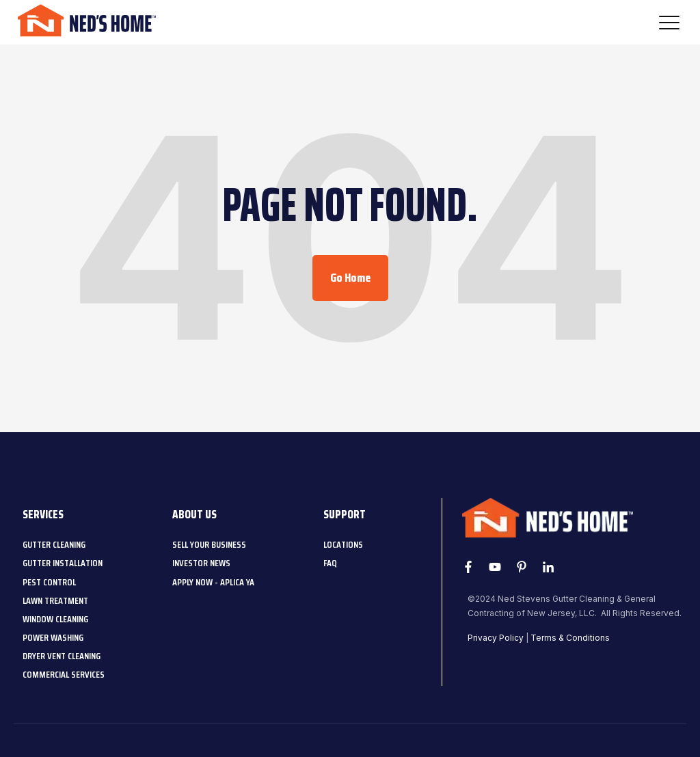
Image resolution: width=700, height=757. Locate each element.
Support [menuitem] (345, 514)
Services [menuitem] (43, 514)
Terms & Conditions (570, 638)
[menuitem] (54, 544)
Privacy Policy (496, 638)
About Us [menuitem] (194, 514)
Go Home (350, 278)
